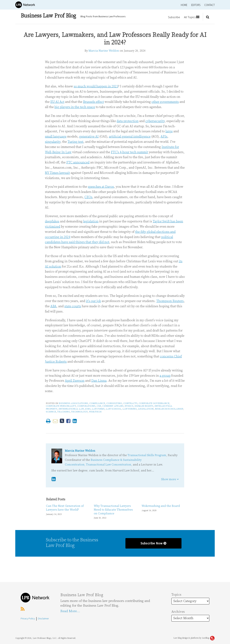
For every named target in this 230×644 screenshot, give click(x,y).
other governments (165, 102)
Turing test (75, 142)
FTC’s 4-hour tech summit (129, 152)
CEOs (88, 197)
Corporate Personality (61, 406)
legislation (91, 221)
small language (56, 137)
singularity (53, 142)
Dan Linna (99, 381)
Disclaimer (43, 618)
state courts (73, 306)
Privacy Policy (28, 618)
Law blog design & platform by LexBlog (194, 638)
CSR (99, 406)
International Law (71, 409)
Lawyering (130, 409)
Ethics (129, 406)
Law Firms (98, 409)
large (169, 131)
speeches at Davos (101, 187)
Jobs (88, 409)
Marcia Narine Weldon (104, 51)
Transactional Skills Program (147, 455)
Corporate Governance (154, 403)
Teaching (64, 412)
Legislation (146, 409)
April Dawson (75, 381)
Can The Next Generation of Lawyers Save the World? (65, 508)
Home (184, 5)
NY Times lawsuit (57, 173)
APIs (164, 137)
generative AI (89, 137)
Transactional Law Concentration (109, 465)
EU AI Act (57, 102)
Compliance (97, 403)
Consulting (114, 403)
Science (51, 412)
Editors (196, 5)
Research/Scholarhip (169, 409)
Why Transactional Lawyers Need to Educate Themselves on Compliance (113, 510)
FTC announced (78, 162)
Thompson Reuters (170, 301)
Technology (79, 412)
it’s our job (93, 301)
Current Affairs (113, 406)
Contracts (130, 403)
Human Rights (144, 406)
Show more (170, 479)
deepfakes (52, 221)
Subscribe (174, 17)
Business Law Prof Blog (48, 16)
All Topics (192, 17)
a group (165, 376)
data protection (128, 121)
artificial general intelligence (130, 137)
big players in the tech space (75, 107)
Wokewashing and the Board (161, 506)
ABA (53, 306)
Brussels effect (93, 102)
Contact (210, 5)
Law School (114, 409)
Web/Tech (95, 412)
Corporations (86, 406)
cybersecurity (155, 121)
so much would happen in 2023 (96, 86)
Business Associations (73, 403)
